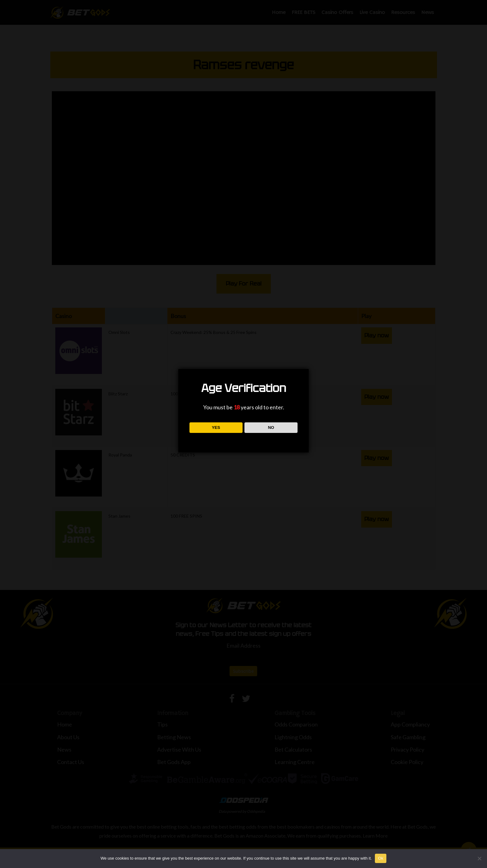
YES (216, 427)
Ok (381, 858)
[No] (479, 858)
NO (271, 427)
